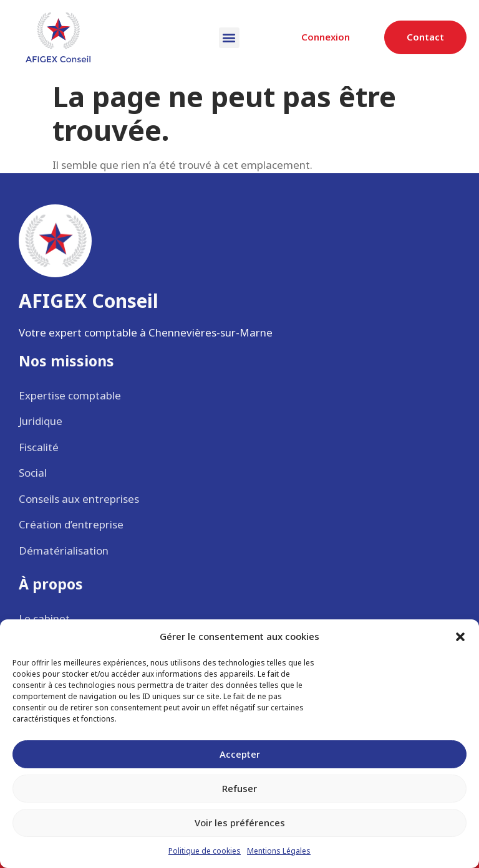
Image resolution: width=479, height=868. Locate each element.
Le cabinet (44, 618)
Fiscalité (39, 447)
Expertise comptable (70, 395)
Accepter (240, 754)
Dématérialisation (64, 551)
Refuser (239, 788)
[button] (460, 637)
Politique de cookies (205, 851)
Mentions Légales (279, 851)
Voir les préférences (240, 823)
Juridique (41, 421)
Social (33, 473)
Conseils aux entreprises (79, 499)
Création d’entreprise (71, 524)
